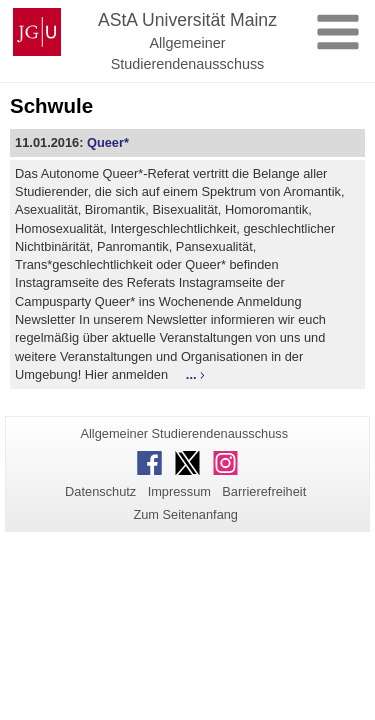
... (191, 374)
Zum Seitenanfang (185, 514)
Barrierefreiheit (264, 491)
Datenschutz (100, 491)
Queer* (108, 142)
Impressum (179, 491)
